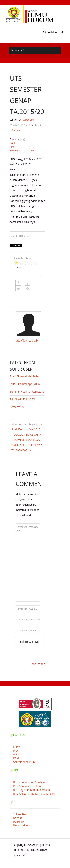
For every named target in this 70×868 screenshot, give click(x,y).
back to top (38, 664)
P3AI (16, 751)
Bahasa (18, 818)
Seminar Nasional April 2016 (27, 392)
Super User (29, 120)
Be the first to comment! (23, 151)
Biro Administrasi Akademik (30, 782)
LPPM (17, 747)
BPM (16, 758)
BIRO (16, 770)
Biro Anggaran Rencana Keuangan (34, 794)
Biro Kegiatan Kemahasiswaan (32, 790)
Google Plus (28, 283)
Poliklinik (19, 822)
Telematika (20, 814)
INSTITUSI (19, 735)
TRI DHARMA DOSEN (22, 399)
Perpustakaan (22, 825)
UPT (15, 802)
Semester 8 (17, 407)
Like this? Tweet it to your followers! (18, 288)
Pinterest (28, 288)
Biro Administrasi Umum (28, 786)
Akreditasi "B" (53, 32)
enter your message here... (28, 563)
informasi (15, 130)
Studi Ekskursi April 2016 (25, 384)
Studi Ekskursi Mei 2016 (24, 376)
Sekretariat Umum (24, 762)
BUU (16, 754)
